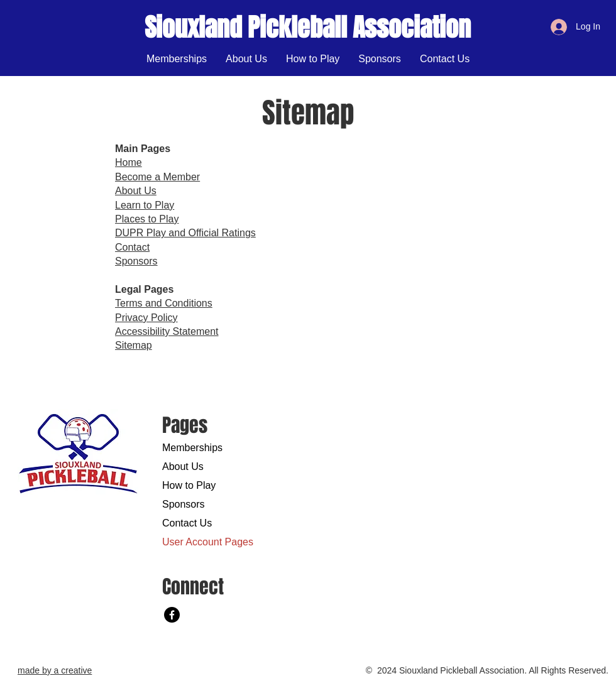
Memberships (192, 448)
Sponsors (184, 504)
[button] (313, 59)
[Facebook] (172, 615)
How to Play (189, 485)
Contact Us (187, 523)
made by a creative (55, 670)
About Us (183, 467)
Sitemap (134, 345)
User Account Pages (206, 542)
